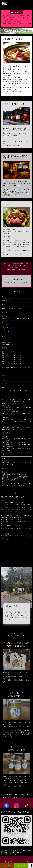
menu (16, 7)
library (21, 7)
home (12, 7)
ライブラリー (21, 865)
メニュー (7, 865)
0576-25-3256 (17, 284)
